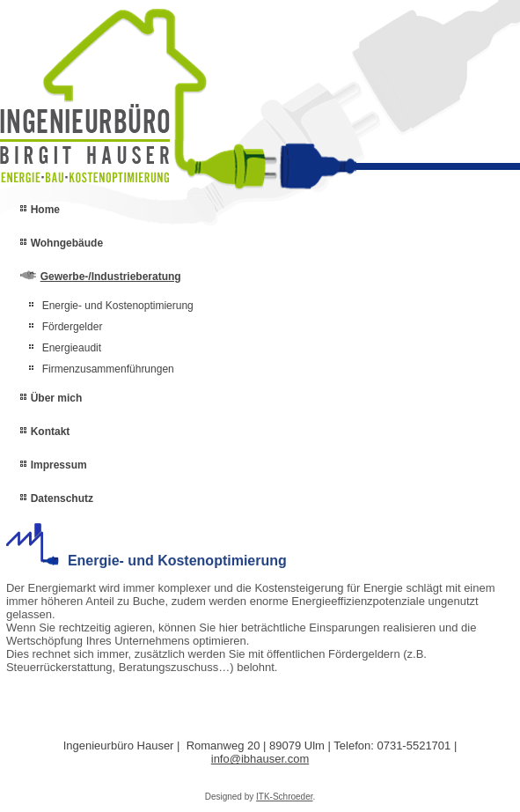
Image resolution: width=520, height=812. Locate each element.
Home (45, 210)
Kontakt (51, 432)
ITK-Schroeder (284, 797)
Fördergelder (73, 327)
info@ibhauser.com (260, 759)
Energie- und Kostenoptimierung (118, 306)
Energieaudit (72, 348)
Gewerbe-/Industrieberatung (111, 277)
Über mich (57, 398)
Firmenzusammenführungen (108, 369)
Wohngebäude (67, 243)
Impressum (59, 465)
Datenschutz (62, 498)
